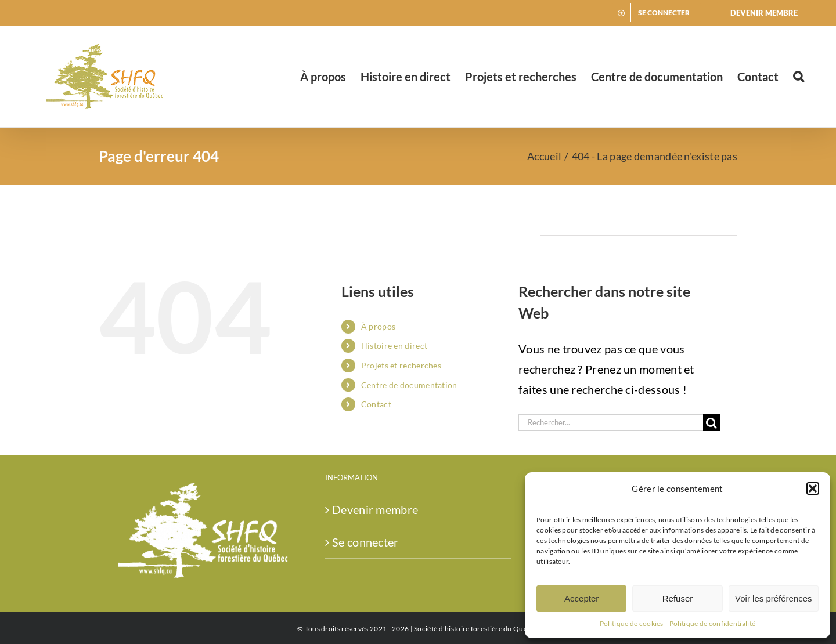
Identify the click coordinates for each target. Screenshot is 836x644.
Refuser (678, 598)
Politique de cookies (632, 623)
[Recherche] (711, 423)
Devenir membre (375, 509)
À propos (378, 326)
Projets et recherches (401, 365)
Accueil (544, 156)
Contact (376, 404)
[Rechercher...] (611, 423)
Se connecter (365, 542)
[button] (813, 489)
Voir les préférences (774, 598)
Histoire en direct (394, 345)
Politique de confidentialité (712, 623)
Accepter (581, 598)
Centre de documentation (409, 385)
